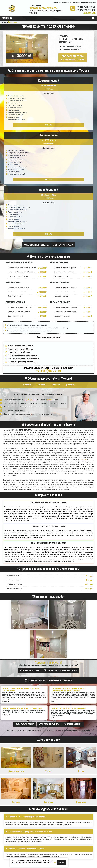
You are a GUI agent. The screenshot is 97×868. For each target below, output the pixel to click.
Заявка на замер (30, 561)
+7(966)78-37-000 (86, 10)
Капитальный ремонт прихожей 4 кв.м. (23, 252)
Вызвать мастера (73, 58)
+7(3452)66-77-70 (86, 7)
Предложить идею (49, 613)
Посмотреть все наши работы (60, 561)
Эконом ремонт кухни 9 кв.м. (19, 242)
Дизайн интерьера (63, 136)
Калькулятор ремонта (36, 136)
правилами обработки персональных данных (37, 789)
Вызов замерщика (62, 851)
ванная (84, 350)
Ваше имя (8, 767)
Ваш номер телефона (12, 773)
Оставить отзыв (25, 613)
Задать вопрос (48, 752)
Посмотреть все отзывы (80, 619)
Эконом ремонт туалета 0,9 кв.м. (20, 239)
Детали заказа (9, 779)
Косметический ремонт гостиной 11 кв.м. (24, 249)
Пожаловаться (73, 613)
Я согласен (61, 862)
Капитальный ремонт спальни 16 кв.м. (22, 245)
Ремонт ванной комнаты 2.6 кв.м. (21, 236)
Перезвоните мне (89, 13)
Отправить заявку (14, 794)
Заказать (18, 125)
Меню (93, 17)
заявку (50, 290)
